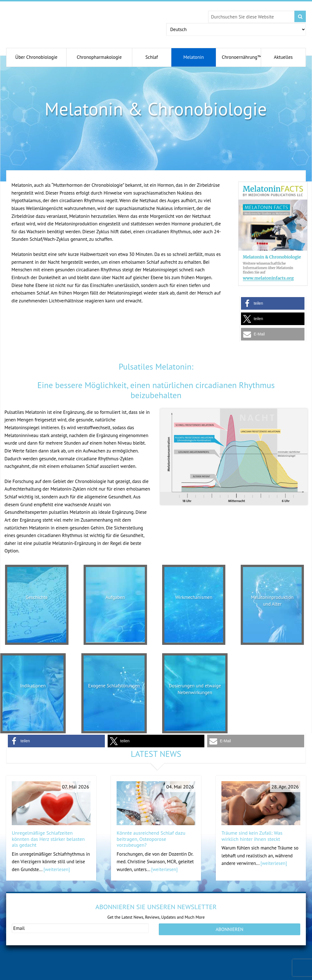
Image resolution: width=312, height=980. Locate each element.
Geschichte (37, 597)
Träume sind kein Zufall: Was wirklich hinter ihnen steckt (252, 836)
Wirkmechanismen (194, 597)
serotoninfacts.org (235, 975)
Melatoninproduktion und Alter (272, 600)
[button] (273, 303)
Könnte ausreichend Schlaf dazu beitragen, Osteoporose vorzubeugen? (151, 839)
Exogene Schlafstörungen (114, 689)
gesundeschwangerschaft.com (40, 975)
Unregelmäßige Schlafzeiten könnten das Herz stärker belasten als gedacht (48, 839)
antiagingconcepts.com (171, 975)
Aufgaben (115, 597)
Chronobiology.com (59, 21)
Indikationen (33, 685)
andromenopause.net (102, 975)
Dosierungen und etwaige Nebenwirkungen (195, 692)
